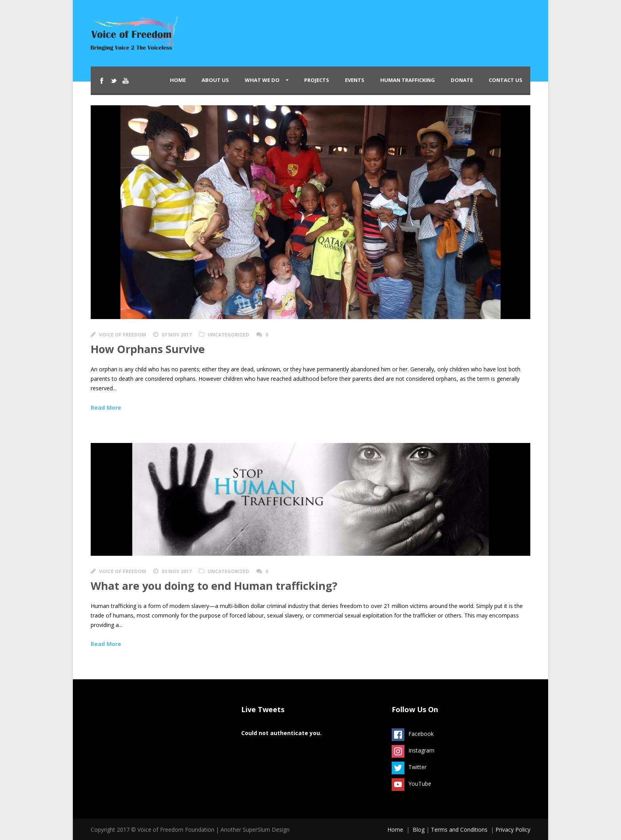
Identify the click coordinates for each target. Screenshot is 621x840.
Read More (106, 408)
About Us (215, 80)
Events (355, 80)
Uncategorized (228, 335)
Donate (462, 80)
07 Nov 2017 (177, 335)
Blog (419, 830)
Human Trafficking (408, 80)
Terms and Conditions (459, 830)
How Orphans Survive (148, 349)
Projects (317, 80)
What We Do (262, 80)
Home (178, 80)
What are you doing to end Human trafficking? (214, 586)
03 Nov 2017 (177, 571)
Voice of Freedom (123, 335)
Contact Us (506, 80)
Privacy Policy (513, 830)
